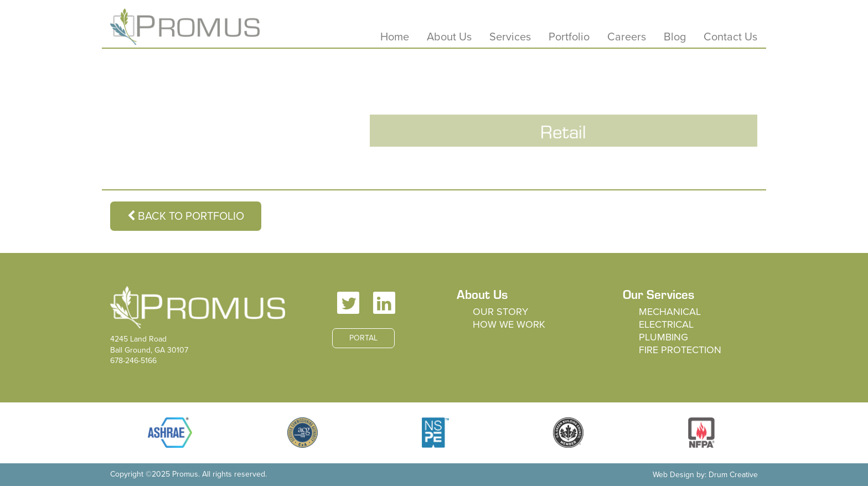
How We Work (509, 324)
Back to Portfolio (186, 216)
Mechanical (670, 312)
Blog (675, 37)
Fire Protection (680, 350)
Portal (363, 338)
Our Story (500, 312)
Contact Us (730, 37)
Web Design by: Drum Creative (705, 475)
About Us (449, 37)
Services (510, 37)
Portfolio (569, 37)
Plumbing (663, 337)
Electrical (666, 324)
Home (395, 37)
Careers (627, 37)
